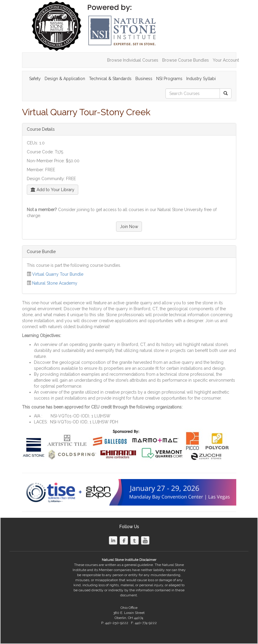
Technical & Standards (110, 79)
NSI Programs (169, 79)
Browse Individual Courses (133, 60)
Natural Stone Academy (55, 283)
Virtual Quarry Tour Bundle (58, 274)
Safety (35, 79)
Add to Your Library (53, 190)
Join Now (129, 227)
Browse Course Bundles (186, 60)
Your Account (226, 60)
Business (144, 79)
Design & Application (65, 79)
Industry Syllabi (201, 79)
